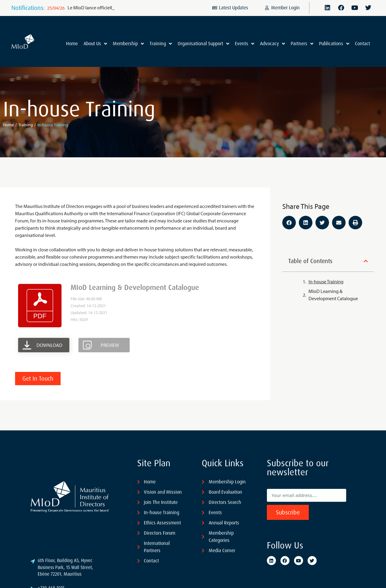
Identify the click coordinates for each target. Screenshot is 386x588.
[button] (289, 223)
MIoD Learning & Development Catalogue (333, 295)
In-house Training (326, 281)
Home (8, 125)
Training (26, 125)
